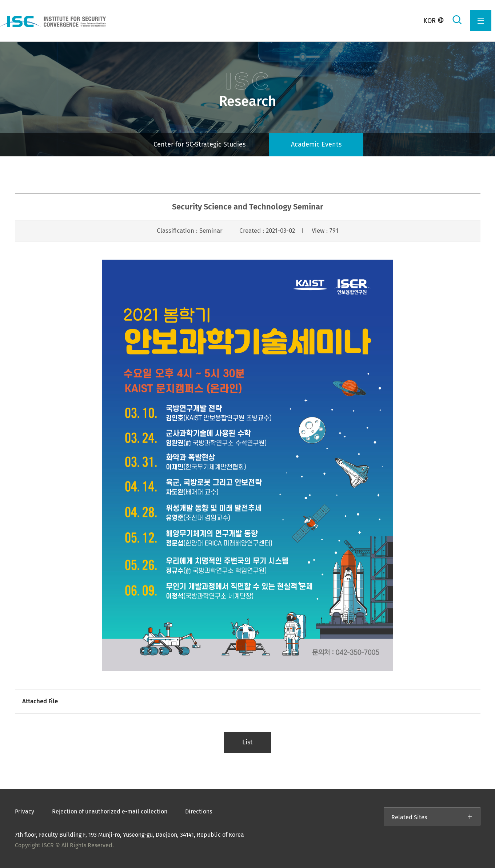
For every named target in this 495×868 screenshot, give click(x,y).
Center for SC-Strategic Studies (199, 144)
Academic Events (316, 144)
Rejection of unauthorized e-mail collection (110, 811)
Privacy (25, 811)
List (247, 742)
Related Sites (432, 817)
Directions (199, 811)
